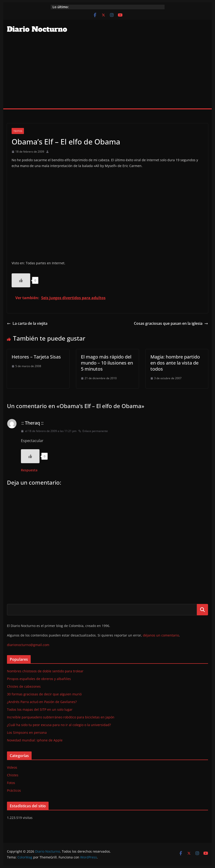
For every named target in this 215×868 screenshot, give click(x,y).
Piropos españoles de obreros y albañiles (39, 679)
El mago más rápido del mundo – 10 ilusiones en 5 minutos (107, 363)
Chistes (13, 775)
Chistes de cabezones (24, 686)
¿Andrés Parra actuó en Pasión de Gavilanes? (42, 702)
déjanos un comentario (161, 635)
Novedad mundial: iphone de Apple (35, 740)
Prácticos (14, 790)
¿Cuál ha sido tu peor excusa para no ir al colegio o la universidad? (59, 725)
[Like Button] (21, 280)
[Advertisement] (107, 74)
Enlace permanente (93, 431)
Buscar (202, 610)
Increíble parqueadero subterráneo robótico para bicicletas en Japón (61, 717)
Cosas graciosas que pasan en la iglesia (171, 323)
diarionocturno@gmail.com (28, 645)
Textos (18, 131)
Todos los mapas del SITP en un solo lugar (40, 709)
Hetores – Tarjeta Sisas (36, 357)
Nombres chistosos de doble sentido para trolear (45, 671)
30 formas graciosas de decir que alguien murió (44, 694)
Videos (12, 767)
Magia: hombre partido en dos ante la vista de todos (175, 363)
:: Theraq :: (32, 423)
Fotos (11, 783)
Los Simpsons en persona (27, 732)
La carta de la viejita (27, 323)
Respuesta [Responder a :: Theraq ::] (29, 470)
